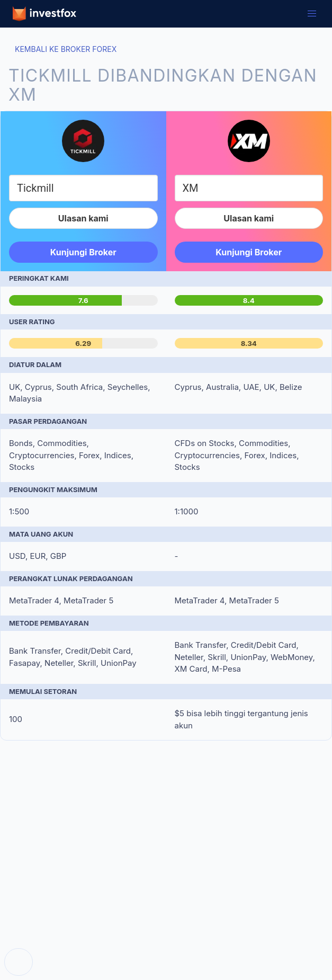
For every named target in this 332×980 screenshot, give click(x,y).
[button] (312, 14)
